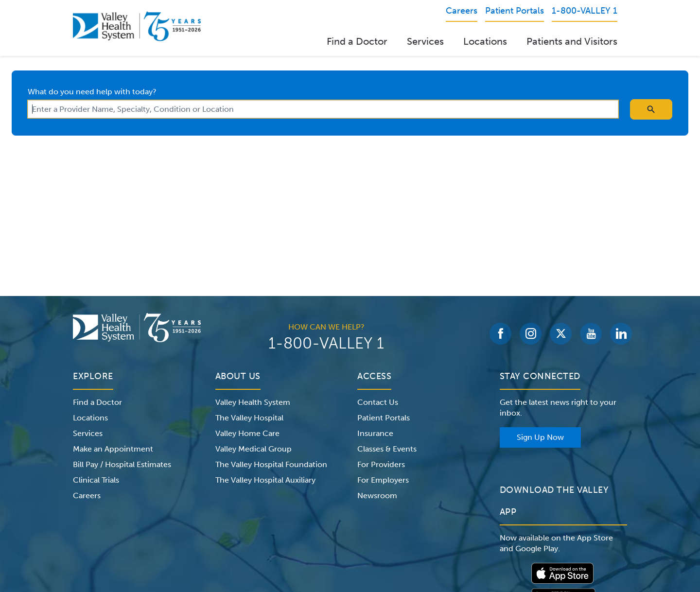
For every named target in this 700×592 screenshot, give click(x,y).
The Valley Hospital (249, 418)
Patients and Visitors (572, 41)
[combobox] (323, 109)
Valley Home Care (247, 433)
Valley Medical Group (254, 449)
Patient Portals (384, 418)
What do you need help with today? (92, 92)
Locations (485, 41)
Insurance (375, 433)
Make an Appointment (113, 449)
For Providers (381, 464)
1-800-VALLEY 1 (326, 343)
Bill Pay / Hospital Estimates (122, 464)
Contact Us (378, 402)
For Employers (383, 480)
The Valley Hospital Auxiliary (265, 480)
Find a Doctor (357, 41)
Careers (87, 496)
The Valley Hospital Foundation (271, 464)
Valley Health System (253, 402)
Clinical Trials (96, 480)
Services (425, 41)
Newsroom (377, 496)
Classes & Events (387, 449)
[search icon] (651, 109)
